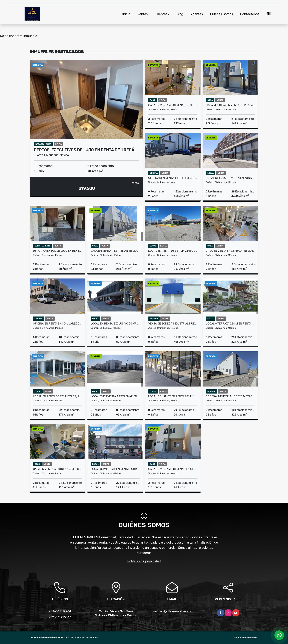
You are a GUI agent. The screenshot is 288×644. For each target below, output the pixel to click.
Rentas (162, 14)
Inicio (126, 14)
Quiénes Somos (221, 14)
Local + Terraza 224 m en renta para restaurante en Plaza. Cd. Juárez (230, 324)
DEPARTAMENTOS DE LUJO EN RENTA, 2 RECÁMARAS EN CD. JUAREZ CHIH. (58, 251)
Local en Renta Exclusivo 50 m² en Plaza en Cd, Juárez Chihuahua (115, 324)
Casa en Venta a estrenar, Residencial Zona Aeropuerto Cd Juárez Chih (173, 105)
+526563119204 (60, 611)
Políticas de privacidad (144, 561)
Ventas (142, 14)
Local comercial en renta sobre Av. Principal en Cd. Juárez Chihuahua (115, 469)
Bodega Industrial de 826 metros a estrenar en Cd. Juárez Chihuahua (230, 396)
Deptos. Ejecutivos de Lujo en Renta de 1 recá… (85, 150)
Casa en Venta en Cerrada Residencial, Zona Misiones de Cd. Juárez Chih (230, 251)
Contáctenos (250, 14)
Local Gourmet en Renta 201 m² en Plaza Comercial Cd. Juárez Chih (173, 396)
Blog (180, 14)
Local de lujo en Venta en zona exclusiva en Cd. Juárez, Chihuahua (230, 178)
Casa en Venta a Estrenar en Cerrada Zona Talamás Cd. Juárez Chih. (173, 469)
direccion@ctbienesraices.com (172, 611)
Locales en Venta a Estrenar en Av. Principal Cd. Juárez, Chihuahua (115, 396)
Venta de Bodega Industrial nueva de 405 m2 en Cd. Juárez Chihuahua (173, 324)
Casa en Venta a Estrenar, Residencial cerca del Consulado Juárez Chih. (115, 251)
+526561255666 (60, 617)
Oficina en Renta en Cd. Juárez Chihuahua (58, 324)
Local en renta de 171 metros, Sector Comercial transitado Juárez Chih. (58, 396)
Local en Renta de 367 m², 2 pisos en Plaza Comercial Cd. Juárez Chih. (173, 251)
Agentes (197, 14)
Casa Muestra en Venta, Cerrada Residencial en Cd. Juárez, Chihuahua (230, 105)
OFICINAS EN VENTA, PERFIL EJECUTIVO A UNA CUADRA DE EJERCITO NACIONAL (173, 178)
